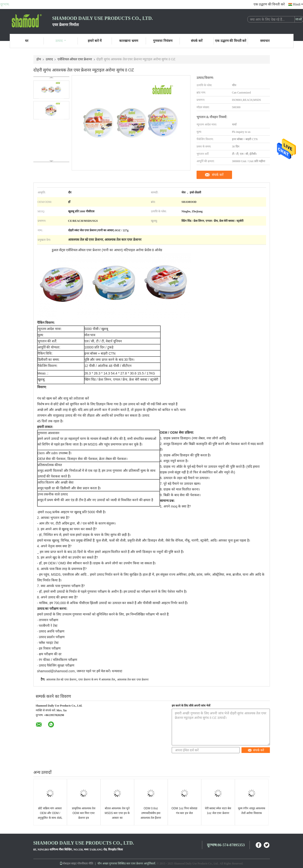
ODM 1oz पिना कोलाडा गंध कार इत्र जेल (184, 811)
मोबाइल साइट (68, 864)
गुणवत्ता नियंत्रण (163, 41)
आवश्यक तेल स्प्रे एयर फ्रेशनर (61, 680)
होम (39, 59)
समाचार (265, 41)
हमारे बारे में (95, 41)
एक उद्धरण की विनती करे (269, 4)
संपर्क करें (197, 41)
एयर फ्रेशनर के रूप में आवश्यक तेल (97, 680)
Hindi (298, 4)
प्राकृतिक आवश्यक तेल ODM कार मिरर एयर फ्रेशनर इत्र (84, 813)
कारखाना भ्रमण (129, 41)
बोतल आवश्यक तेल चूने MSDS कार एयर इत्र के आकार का (117, 813)
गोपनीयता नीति (85, 864)
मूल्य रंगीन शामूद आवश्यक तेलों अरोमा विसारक (252, 811)
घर (27, 41)
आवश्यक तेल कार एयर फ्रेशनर (133, 680)
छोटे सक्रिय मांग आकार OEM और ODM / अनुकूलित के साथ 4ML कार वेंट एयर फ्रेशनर (50, 815)
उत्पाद (61, 41)
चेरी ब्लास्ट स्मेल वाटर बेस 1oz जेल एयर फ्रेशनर (218, 811)
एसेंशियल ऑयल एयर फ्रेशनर (75, 59)
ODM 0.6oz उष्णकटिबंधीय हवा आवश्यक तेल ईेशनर (151, 813)
